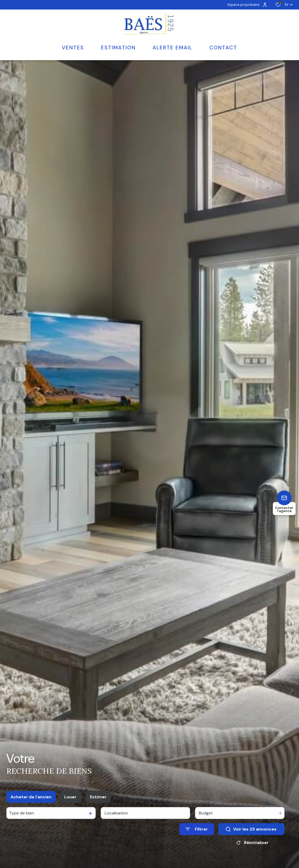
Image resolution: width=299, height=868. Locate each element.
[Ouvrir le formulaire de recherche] (197, 833)
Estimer (98, 801)
